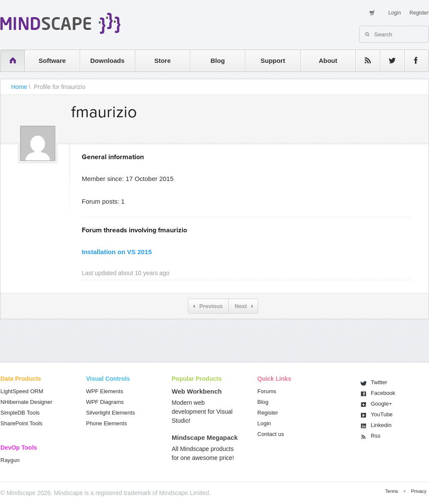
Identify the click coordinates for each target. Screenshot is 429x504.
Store (162, 61)
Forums (267, 391)
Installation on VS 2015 (117, 252)
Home (19, 87)
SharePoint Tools (21, 423)
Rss (375, 436)
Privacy (419, 491)
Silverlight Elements (110, 413)
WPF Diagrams (105, 402)
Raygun (10, 460)
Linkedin (381, 425)
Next (241, 306)
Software (52, 61)
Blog (218, 61)
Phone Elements (106, 423)
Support (273, 61)
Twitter (379, 382)
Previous (211, 306)
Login (395, 13)
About (328, 61)
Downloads (107, 61)
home (8, 61)
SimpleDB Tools (20, 413)
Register (419, 13)
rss (363, 61)
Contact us (271, 434)
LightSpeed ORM (22, 391)
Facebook (383, 393)
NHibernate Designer (26, 402)
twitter (388, 61)
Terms (392, 491)
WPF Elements (105, 391)
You (382, 414)
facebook (412, 61)
